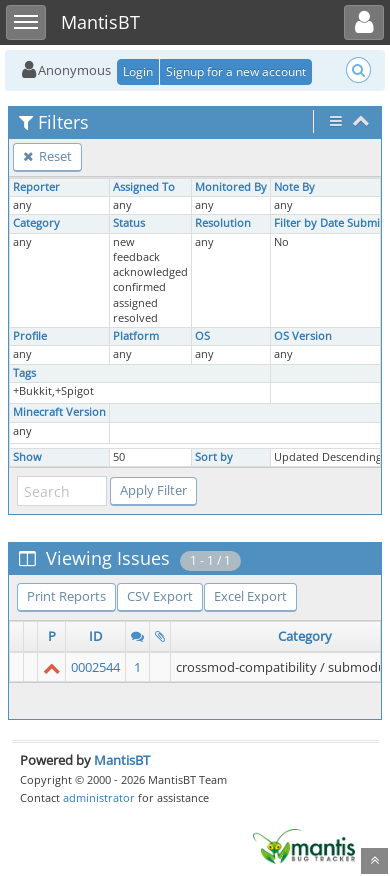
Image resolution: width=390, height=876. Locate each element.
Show (27, 457)
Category (36, 223)
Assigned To (144, 187)
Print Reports (66, 596)
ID (95, 636)
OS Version (303, 336)
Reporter (36, 187)
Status (129, 223)
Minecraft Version (59, 412)
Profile (30, 336)
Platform (136, 336)
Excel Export (250, 596)
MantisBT (122, 760)
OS (202, 336)
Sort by (214, 457)
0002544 (95, 667)
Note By (294, 187)
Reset (47, 156)
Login (138, 71)
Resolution (223, 223)
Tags (24, 373)
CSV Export (160, 596)
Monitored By (231, 187)
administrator (99, 797)
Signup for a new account (236, 71)
